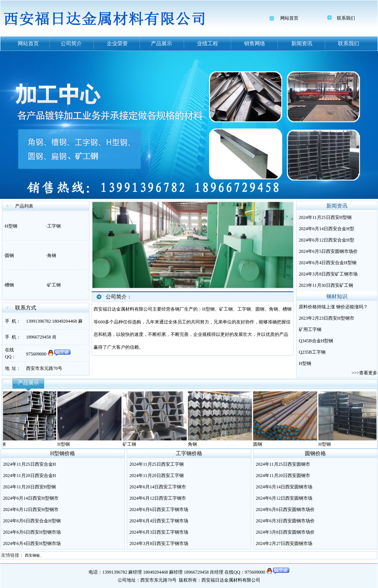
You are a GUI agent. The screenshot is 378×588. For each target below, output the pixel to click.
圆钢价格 (315, 453)
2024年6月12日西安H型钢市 (31, 509)
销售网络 (255, 44)
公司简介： (119, 297)
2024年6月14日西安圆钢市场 (284, 487)
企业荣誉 (117, 44)
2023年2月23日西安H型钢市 (327, 318)
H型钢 (11, 226)
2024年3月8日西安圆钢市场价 (285, 532)
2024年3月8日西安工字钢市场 (159, 543)
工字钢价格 (189, 453)
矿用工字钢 (310, 329)
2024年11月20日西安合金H (29, 476)
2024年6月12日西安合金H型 (327, 240)
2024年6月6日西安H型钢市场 (32, 532)
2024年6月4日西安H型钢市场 (32, 543)
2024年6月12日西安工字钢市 (158, 498)
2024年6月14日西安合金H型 (327, 229)
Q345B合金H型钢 (316, 341)
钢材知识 (337, 296)
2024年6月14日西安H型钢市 (31, 498)
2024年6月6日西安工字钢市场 (159, 509)
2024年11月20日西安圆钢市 (283, 476)
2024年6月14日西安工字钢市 (158, 487)
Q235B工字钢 (312, 352)
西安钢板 (32, 555)
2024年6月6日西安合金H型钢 (32, 521)
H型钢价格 (63, 453)
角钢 (52, 256)
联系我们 (346, 18)
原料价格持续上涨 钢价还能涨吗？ (333, 307)
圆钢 (9, 256)
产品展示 (161, 44)
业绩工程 (207, 44)
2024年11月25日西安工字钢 (157, 464)
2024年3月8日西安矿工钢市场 (328, 274)
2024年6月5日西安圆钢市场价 (328, 251)
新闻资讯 (302, 44)
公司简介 (71, 44)
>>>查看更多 (364, 373)
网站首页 (289, 18)
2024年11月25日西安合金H (29, 464)
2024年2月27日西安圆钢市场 (284, 543)
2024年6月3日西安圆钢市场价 (285, 521)
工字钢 (54, 226)
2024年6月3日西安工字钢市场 (159, 532)
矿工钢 (54, 285)
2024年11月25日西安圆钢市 (283, 464)
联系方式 (26, 308)
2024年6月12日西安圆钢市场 (284, 498)
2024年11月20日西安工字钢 (157, 476)
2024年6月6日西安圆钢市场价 (285, 509)
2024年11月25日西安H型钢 (325, 217)
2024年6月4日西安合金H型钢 (328, 263)
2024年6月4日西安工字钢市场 (159, 521)
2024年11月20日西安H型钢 (29, 487)
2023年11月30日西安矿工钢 (326, 285)
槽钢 (9, 285)
